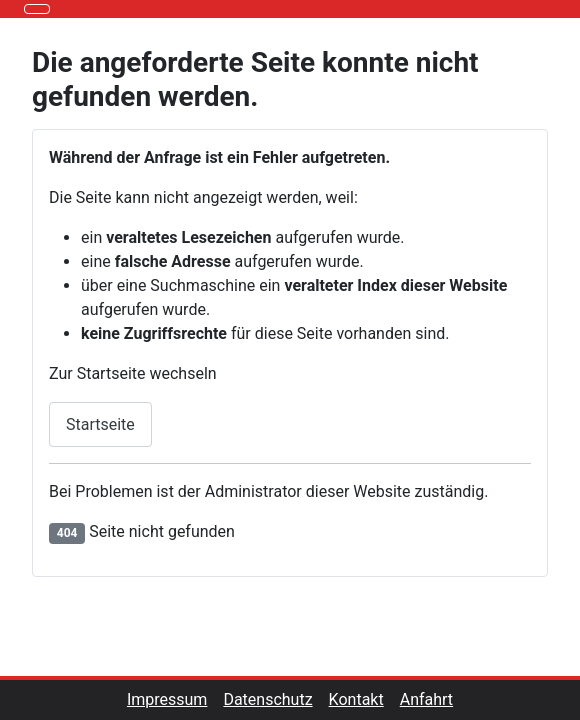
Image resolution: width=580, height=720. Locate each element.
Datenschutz (275, 699)
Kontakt (364, 699)
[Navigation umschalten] (37, 9)
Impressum (175, 699)
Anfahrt (426, 699)
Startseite (100, 424)
